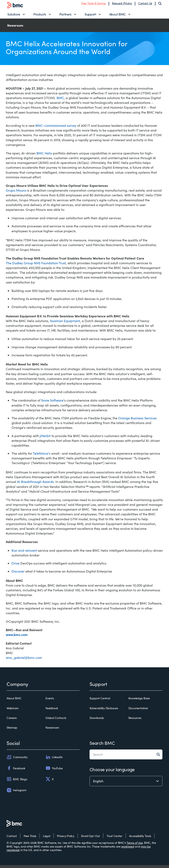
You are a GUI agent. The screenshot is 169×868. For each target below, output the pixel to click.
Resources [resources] (135, 721)
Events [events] (50, 701)
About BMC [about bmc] (14, 701)
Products (40, 16)
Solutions (14, 16)
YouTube (54, 771)
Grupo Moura (16, 193)
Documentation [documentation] (138, 711)
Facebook (16, 771)
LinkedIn (54, 760)
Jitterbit (45, 439)
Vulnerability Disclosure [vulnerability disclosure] (104, 711)
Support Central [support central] (100, 701)
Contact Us (145, 5)
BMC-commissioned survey (56, 128)
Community (17, 760)
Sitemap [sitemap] (12, 730)
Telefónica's (42, 456)
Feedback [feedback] (52, 711)
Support (90, 16)
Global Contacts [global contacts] (56, 721)
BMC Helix (44, 156)
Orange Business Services (137, 421)
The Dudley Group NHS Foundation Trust (36, 266)
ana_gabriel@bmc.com (24, 660)
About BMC (118, 16)
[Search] (160, 5)
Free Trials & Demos (93, 5)
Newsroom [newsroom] (52, 730)
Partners (65, 16)
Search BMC (102, 746)
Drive (16, 566)
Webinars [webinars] (13, 711)
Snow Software (52, 403)
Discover (18, 574)
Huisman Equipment (65, 324)
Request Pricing (122, 5)
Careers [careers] (12, 721)
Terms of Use (135, 846)
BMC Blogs (17, 782)
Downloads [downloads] (97, 721)
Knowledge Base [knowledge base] (139, 701)
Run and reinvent (24, 553)
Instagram (16, 793)
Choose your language (112, 772)
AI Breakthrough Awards (35, 485)
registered (128, 849)
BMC (60, 101)
